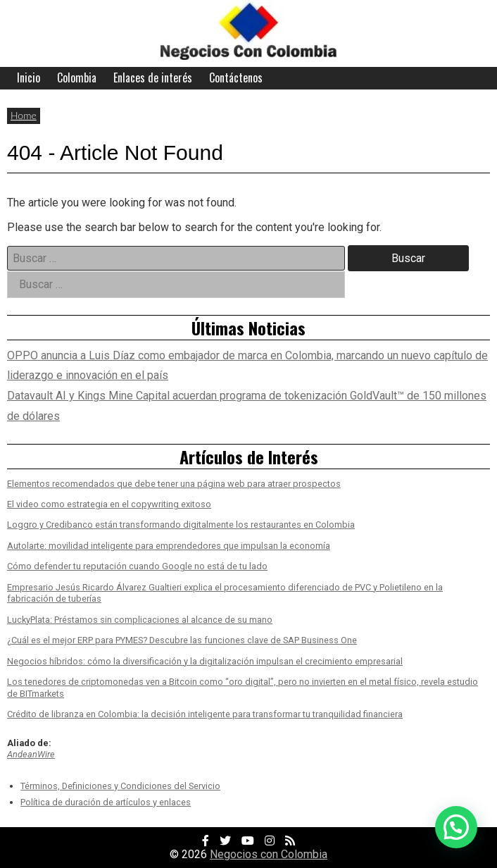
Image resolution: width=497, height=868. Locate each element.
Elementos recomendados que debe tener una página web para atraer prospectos (174, 484)
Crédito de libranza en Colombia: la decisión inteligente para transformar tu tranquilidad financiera (205, 714)
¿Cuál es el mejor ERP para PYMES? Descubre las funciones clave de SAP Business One (182, 640)
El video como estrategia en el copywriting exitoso (109, 504)
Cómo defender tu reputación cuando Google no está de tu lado (137, 566)
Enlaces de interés (153, 77)
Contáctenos (236, 77)
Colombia (77, 77)
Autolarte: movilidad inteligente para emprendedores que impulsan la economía (169, 546)
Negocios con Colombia (269, 854)
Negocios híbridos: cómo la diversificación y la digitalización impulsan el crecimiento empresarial (205, 661)
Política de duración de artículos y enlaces (106, 802)
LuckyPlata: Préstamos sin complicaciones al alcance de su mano (140, 620)
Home (24, 115)
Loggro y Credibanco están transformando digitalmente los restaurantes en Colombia (181, 525)
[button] (456, 827)
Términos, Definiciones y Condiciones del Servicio (120, 786)
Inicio (29, 77)
